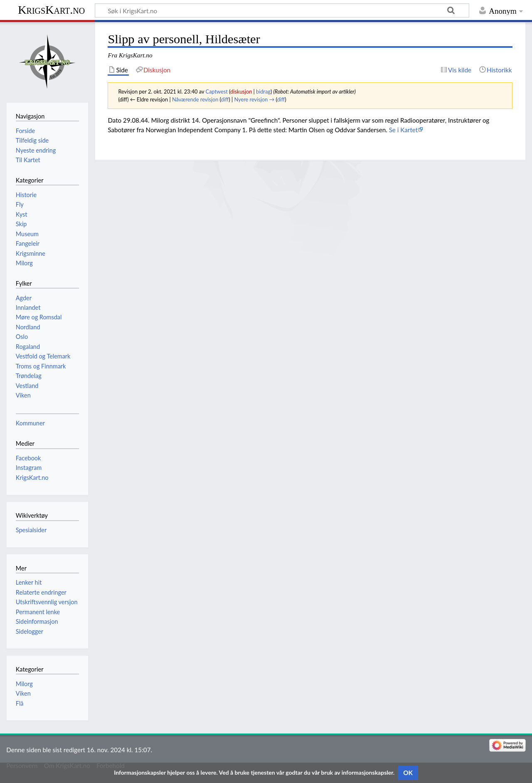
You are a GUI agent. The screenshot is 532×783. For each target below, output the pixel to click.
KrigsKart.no (51, 10)
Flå (20, 703)
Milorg (24, 684)
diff (225, 99)
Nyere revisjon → (255, 99)
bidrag (263, 91)
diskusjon (241, 91)
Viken (23, 693)
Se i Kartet (404, 130)
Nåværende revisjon (195, 99)
